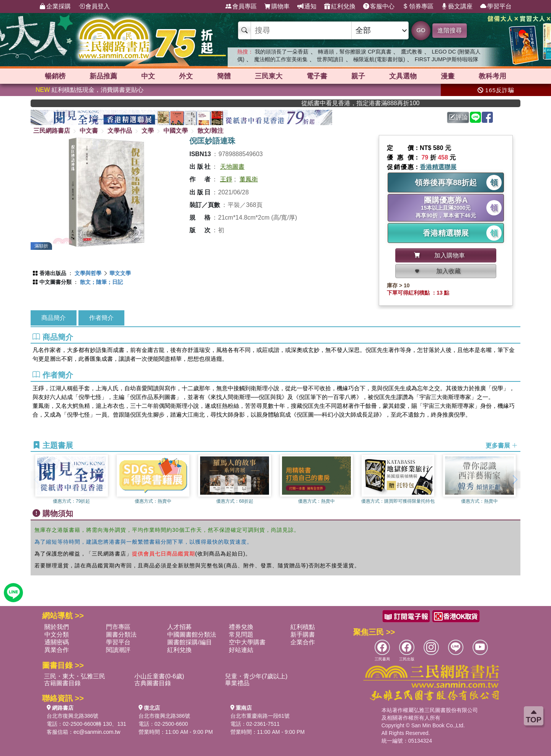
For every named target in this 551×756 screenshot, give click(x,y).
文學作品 (120, 131)
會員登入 (94, 7)
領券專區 (418, 7)
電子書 (317, 76)
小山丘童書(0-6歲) (159, 676)
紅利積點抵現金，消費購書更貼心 (90, 90)
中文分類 (57, 635)
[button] (515, 480)
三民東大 (269, 76)
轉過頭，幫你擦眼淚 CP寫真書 (355, 52)
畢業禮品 (237, 683)
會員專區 (241, 7)
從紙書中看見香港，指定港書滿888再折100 (399, 103)
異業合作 (57, 650)
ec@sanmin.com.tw (97, 732)
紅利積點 (303, 627)
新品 (103, 76)
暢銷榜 (55, 76)
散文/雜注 (210, 131)
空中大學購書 (247, 642)
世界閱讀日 (330, 59)
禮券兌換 (241, 627)
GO (421, 30)
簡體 (224, 76)
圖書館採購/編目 (189, 642)
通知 (307, 7)
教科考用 (492, 76)
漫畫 (448, 76)
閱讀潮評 (118, 650)
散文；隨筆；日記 (101, 282)
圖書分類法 (121, 635)
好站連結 (241, 650)
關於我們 (57, 627)
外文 (186, 76)
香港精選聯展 (438, 167)
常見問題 (241, 635)
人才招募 (179, 627)
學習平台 (496, 7)
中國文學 (176, 131)
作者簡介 (101, 318)
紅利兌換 (340, 7)
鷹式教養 (412, 52)
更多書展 (502, 446)
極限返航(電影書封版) (379, 59)
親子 (358, 76)
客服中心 (379, 7)
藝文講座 (457, 7)
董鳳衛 (249, 179)
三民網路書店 (52, 131)
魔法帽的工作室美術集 (281, 59)
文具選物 (403, 76)
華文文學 (120, 273)
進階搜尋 (450, 30)
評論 (458, 117)
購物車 (277, 7)
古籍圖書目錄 (62, 683)
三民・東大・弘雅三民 (75, 676)
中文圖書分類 (55, 282)
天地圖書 (232, 167)
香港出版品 (53, 273)
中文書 (89, 131)
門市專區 (118, 627)
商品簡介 (54, 318)
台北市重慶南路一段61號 (260, 716)
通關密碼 (57, 642)
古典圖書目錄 (153, 683)
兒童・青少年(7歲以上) (256, 676)
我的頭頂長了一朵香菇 (282, 52)
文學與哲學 (88, 273)
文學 (148, 131)
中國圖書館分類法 (192, 635)
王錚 (226, 179)
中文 (148, 76)
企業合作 (303, 642)
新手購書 (303, 635)
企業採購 (55, 7)
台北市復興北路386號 (73, 716)
